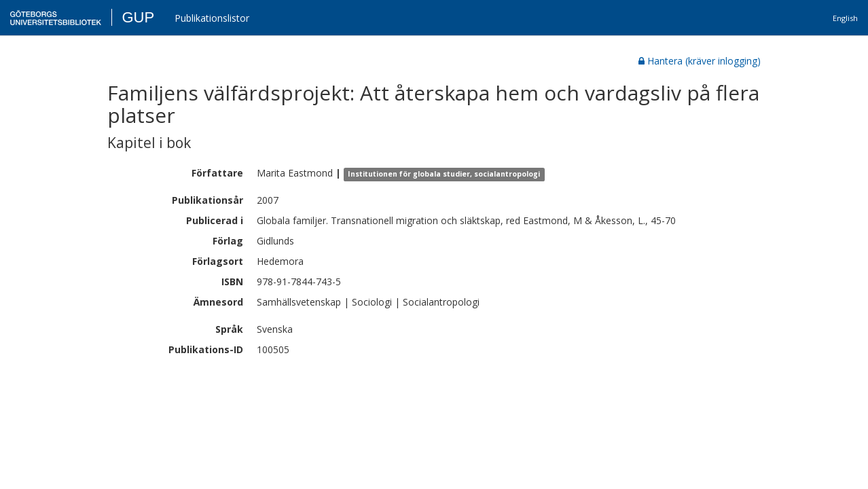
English (845, 18)
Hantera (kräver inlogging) (700, 61)
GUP (138, 17)
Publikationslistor (212, 18)
